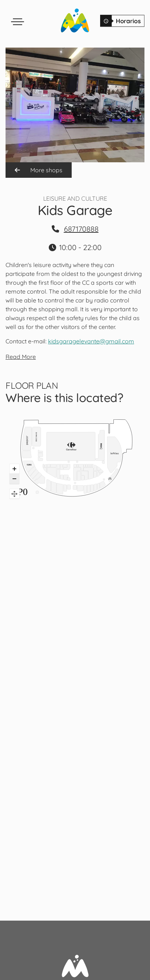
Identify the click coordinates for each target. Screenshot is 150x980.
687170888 (81, 229)
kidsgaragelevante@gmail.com (91, 341)
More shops (39, 170)
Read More (21, 357)
